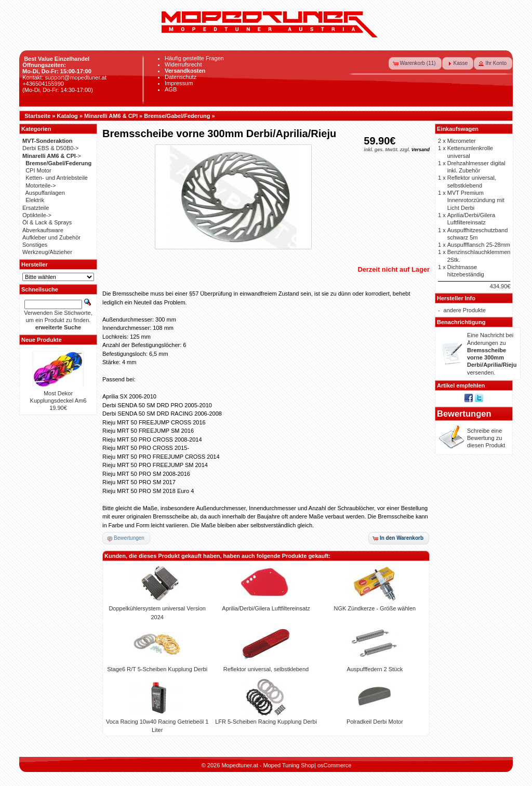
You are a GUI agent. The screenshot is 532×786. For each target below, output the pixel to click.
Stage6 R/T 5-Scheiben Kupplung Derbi (157, 669)
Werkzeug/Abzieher (47, 252)
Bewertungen (464, 414)
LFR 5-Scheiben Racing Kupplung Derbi (266, 722)
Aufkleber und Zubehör (51, 237)
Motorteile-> (41, 185)
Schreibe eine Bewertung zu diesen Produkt (486, 438)
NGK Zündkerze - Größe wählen (375, 608)
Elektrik (35, 200)
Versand (421, 150)
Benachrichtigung (461, 322)
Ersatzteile (36, 208)
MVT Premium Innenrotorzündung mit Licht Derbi (476, 200)
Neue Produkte (42, 340)
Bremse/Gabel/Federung (177, 116)
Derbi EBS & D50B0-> (51, 148)
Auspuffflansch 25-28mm (479, 245)
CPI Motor (38, 170)
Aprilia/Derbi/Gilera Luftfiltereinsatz (266, 608)
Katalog (68, 116)
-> (52, 156)
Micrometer (462, 141)
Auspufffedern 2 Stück (375, 669)
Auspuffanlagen (45, 193)
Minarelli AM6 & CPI (111, 116)
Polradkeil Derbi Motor (375, 722)
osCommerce (334, 765)
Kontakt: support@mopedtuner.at (64, 77)
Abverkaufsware (43, 230)
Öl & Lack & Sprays (47, 222)
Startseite (37, 116)
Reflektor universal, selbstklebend (266, 669)
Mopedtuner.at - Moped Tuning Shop (268, 765)
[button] (415, 63)
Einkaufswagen (458, 129)
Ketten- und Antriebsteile (57, 178)
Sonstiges (35, 245)
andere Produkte (465, 310)
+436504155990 (43, 84)
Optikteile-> (37, 215)
